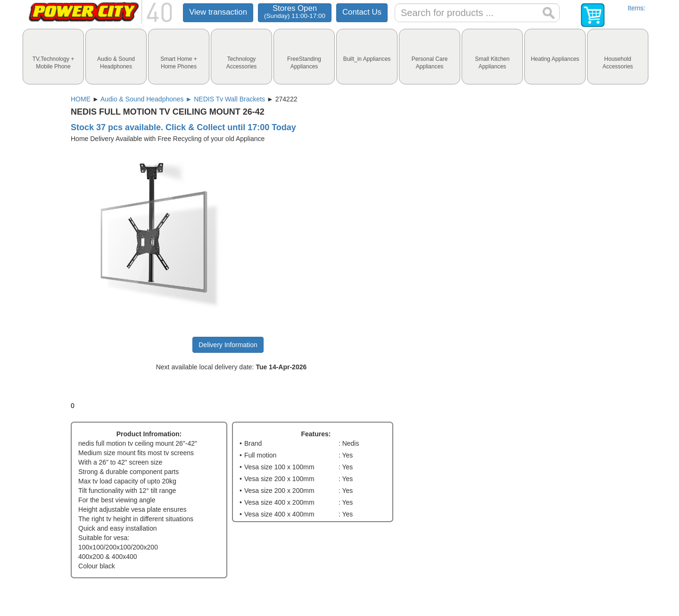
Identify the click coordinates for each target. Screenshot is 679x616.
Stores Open (295, 12)
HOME (81, 99)
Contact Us (362, 12)
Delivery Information (228, 345)
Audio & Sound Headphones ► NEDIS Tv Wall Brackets (183, 99)
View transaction (218, 12)
